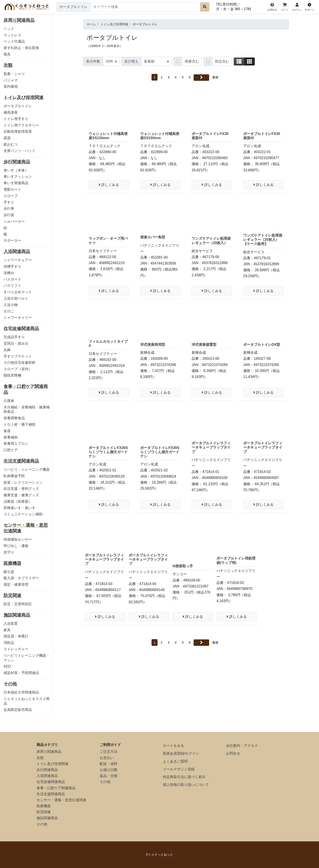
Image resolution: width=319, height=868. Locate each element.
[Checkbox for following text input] (178, 61)
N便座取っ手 (183, 566)
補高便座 (11, 112)
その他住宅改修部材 (19, 363)
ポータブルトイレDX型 (262, 345)
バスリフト (12, 286)
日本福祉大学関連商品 (21, 692)
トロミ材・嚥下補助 (19, 424)
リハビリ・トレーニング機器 (27, 470)
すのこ (9, 311)
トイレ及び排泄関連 (53, 764)
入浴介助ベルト (16, 298)
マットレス (12, 35)
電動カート (12, 189)
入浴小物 (11, 305)
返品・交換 (109, 776)
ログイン (192, 753)
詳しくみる (109, 185)
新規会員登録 (173, 753)
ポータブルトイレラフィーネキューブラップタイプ (211, 447)
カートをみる (173, 746)
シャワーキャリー (18, 317)
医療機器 (44, 806)
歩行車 (9, 209)
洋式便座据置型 (204, 345)
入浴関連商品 (47, 776)
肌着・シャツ (14, 74)
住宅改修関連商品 (51, 782)
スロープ (11, 196)
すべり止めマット (18, 292)
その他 (42, 824)
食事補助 (11, 437)
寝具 (7, 54)
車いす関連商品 (16, 183)
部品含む (222, 61)
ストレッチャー (16, 649)
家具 (7, 630)
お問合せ (233, 753)
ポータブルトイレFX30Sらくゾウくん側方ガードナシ (108, 452)
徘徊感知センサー (18, 539)
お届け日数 (109, 770)
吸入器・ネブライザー (21, 578)
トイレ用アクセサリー (21, 125)
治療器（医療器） (18, 501)
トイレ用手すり (16, 119)
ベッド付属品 (14, 41)
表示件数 (93, 61)
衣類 (40, 758)
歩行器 (9, 215)
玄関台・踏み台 (16, 343)
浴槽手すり (12, 266)
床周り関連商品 (49, 752)
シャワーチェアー (18, 260)
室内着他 (11, 86)
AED (7, 666)
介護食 (9, 401)
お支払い (107, 758)
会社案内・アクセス (242, 746)
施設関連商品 (47, 818)
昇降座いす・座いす (19, 508)
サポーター (12, 240)
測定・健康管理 (16, 584)
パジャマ (11, 80)
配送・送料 (109, 764)
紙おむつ (11, 144)
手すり (9, 202)
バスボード (12, 279)
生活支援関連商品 (51, 794)
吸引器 (9, 572)
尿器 (7, 138)
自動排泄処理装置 (18, 131)
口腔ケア (11, 450)
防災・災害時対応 (18, 604)
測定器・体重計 (16, 636)
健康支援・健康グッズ (21, 495)
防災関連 (44, 812)
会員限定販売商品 (18, 710)
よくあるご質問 (175, 761)
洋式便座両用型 (153, 345)
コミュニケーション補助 (23, 514)
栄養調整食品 (14, 418)
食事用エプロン (16, 444)
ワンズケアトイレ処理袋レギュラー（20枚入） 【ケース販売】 (263, 240)
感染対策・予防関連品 (21, 673)
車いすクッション (18, 177)
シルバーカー (14, 221)
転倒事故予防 (14, 476)
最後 (215, 77)
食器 (7, 431)
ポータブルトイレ (18, 106)
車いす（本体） (16, 170)
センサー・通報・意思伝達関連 (61, 800)
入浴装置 (11, 624)
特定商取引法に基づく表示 (184, 777)
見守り (9, 552)
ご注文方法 (109, 752)
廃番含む (192, 61)
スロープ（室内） (18, 369)
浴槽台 (9, 273)
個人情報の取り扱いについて (186, 785)
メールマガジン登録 (179, 769)
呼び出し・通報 (16, 546)
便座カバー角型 (153, 237)
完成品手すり (14, 337)
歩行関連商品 (47, 770)
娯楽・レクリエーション (23, 482)
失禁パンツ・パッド (19, 151)
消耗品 (9, 643)
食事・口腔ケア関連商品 (56, 788)
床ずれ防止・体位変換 (21, 48)
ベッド (9, 29)
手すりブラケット (18, 356)
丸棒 (7, 350)
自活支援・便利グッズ (21, 489)
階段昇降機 (12, 375)
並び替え (131, 61)
